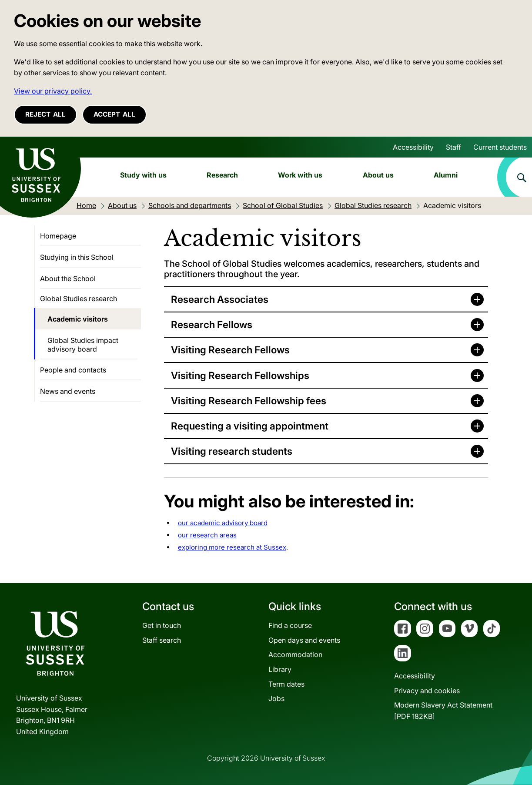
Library (280, 669)
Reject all (45, 114)
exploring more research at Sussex (232, 547)
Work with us (300, 175)
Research (222, 175)
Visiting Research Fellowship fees (249, 401)
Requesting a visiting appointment (250, 426)
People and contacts (73, 370)
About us (378, 175)
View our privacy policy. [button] (53, 91)
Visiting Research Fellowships (240, 375)
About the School (68, 278)
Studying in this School (77, 257)
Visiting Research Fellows (230, 350)
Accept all (114, 114)
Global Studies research (79, 299)
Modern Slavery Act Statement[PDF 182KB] (443, 711)
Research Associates (220, 299)
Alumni (446, 175)
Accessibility (413, 147)
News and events (68, 391)
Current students (500, 147)
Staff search (162, 640)
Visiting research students (232, 451)
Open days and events (304, 640)
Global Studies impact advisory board (83, 345)
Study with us (143, 175)
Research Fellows (212, 324)
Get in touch (162, 625)
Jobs (276, 698)
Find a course (290, 625)
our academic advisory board (223, 523)
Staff (453, 147)
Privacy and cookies (427, 691)
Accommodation (295, 654)
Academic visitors (78, 319)
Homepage (58, 236)
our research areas (207, 535)
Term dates (286, 684)
